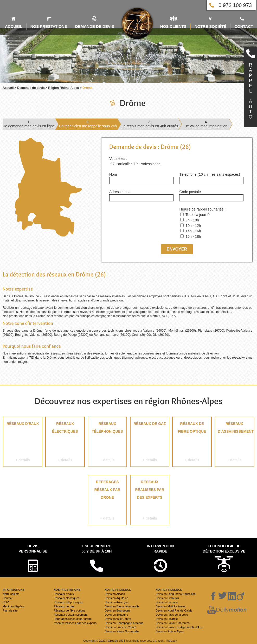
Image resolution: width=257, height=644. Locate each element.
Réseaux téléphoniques (107, 443)
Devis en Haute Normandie (122, 631)
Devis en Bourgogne (118, 610)
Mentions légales (13, 606)
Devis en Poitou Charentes (173, 623)
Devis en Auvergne (117, 602)
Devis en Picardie (167, 619)
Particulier (124, 164)
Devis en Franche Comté (120, 627)
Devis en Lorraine (167, 602)
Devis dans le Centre (118, 619)
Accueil (8, 88)
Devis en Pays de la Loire (172, 615)
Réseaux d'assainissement (234, 443)
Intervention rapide (160, 549)
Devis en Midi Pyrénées (171, 606)
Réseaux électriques (65, 443)
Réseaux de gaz (150, 443)
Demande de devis (31, 88)
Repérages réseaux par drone (107, 501)
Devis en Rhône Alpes (170, 631)
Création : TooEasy (165, 641)
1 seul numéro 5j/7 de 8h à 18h (97, 549)
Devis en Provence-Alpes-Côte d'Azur (179, 627)
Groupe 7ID (116, 641)
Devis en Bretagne (116, 615)
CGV (6, 602)
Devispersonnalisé (33, 549)
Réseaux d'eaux (23, 443)
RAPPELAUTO (250, 91)
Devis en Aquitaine (116, 598)
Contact (8, 598)
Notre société (11, 594)
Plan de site (10, 610)
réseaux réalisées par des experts (150, 501)
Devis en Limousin (167, 598)
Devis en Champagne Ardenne (124, 623)
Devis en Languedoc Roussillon (176, 594)
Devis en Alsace (115, 594)
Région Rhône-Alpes (63, 88)
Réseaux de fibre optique (192, 443)
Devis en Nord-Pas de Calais (174, 610)
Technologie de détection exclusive (224, 549)
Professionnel (150, 164)
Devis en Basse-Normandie (122, 606)
